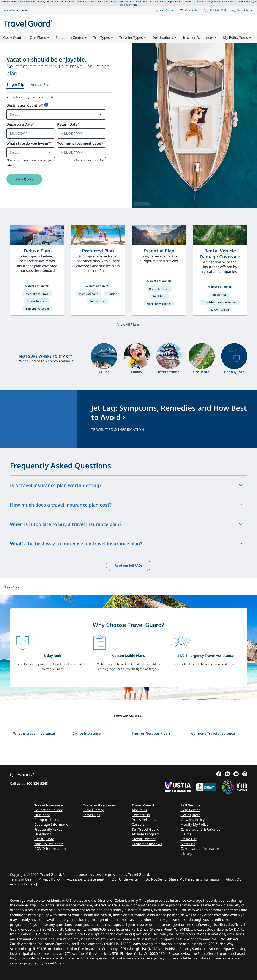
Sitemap (28, 884)
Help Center (164, 10)
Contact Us (189, 10)
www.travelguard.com (209, 929)
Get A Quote (13, 38)
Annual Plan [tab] (41, 84)
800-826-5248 (215, 11)
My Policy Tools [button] (237, 38)
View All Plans (128, 324)
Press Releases (144, 820)
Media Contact (144, 839)
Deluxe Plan (37, 251)
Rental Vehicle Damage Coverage (220, 254)
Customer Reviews (147, 844)
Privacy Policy (50, 879)
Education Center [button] (71, 38)
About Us (139, 810)
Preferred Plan (98, 251)
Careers (138, 824)
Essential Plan (159, 251)
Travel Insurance (49, 805)
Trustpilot (142, 204)
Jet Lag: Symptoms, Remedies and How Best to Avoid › (169, 412)
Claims (186, 834)
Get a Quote (24, 179)
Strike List (189, 839)
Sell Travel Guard (146, 829)
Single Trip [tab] (15, 84)
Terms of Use (21, 879)
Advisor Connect (16, 10)
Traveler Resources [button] (200, 38)
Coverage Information (52, 824)
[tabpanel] (59, 144)
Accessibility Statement (86, 879)
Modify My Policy (194, 824)
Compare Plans (47, 820)
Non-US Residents (49, 844)
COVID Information (50, 849)
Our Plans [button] (39, 38)
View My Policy (193, 820)
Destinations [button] (164, 38)
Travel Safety (93, 810)
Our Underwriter (125, 879)
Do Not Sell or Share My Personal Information (183, 879)
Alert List (188, 844)
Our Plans (42, 815)
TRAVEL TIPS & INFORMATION (118, 429)
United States (243, 11)
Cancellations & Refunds (200, 829)
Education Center (48, 810)
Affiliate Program (146, 834)
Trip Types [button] (103, 38)
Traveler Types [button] (133, 38)
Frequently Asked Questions (48, 832)
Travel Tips (92, 815)
